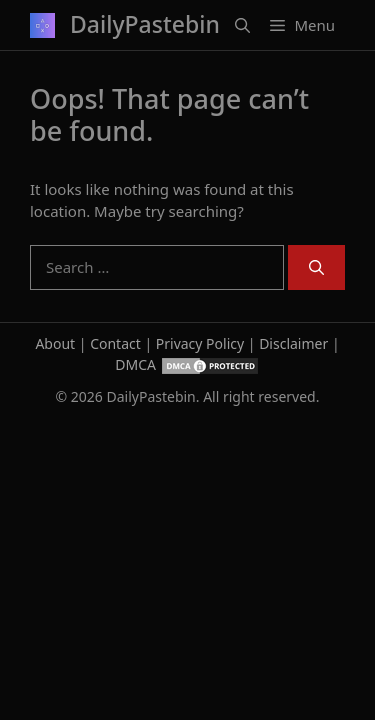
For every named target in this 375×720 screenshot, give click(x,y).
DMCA (135, 364)
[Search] (316, 267)
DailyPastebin (145, 24)
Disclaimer (293, 343)
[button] (242, 25)
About (55, 343)
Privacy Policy (200, 343)
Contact (115, 343)
